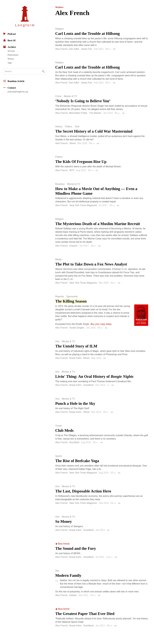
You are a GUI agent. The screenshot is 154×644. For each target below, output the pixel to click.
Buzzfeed (74, 442)
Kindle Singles (77, 328)
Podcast (9, 34)
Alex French (61, 49)
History (59, 127)
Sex (57, 571)
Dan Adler (74, 49)
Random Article (14, 81)
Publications (13, 55)
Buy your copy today (101, 324)
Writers (11, 59)
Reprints (60, 297)
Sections (11, 51)
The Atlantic (95, 113)
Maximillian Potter (78, 113)
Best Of (9, 40)
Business (60, 184)
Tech (77, 127)
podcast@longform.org (18, 92)
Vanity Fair (86, 49)
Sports (59, 456)
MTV (72, 170)
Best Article (64, 544)
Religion (59, 29)
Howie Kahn (75, 358)
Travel (58, 426)
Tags (10, 63)
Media (58, 259)
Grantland (88, 385)
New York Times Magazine (83, 205)
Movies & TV (70, 96)
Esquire (73, 246)
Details (73, 595)
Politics (69, 127)
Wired (73, 143)
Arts (57, 341)
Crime (58, 96)
